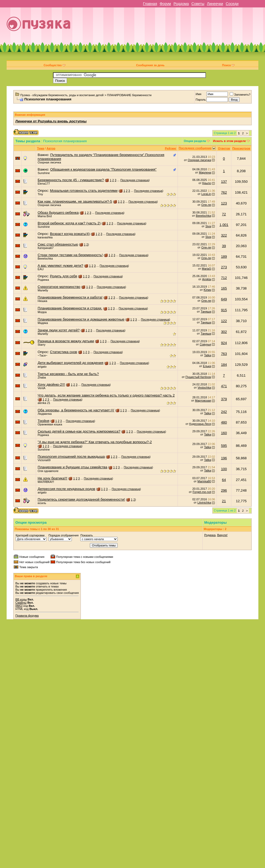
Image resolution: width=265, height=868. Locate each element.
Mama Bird (45, 216)
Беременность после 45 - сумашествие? (71, 180)
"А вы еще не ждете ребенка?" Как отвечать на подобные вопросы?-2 (95, 442)
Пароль (201, 100)
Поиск (228, 65)
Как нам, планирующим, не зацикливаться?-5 (75, 201)
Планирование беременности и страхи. (70, 308)
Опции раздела (195, 141)
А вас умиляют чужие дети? (60, 266)
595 (224, 446)
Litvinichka (204, 502)
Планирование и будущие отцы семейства (72, 467)
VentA (41, 388)
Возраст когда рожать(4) (70, 234)
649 (224, 299)
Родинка (43, 280)
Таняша (206, 311)
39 (224, 246)
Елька (207, 366)
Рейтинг (171, 148)
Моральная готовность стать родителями (84, 191)
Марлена (205, 172)
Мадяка (43, 323)
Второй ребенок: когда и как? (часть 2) (69, 223)
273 (224, 267)
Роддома (181, 4)
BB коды (21, 599)
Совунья (205, 344)
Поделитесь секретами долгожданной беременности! (81, 499)
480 (224, 422)
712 (224, 278)
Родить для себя (63, 276)
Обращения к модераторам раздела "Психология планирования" (103, 169)
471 (224, 386)
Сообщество (54, 65)
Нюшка (42, 301)
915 (224, 310)
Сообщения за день (150, 65)
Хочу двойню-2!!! (51, 384)
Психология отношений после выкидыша (71, 457)
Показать (87, 535)
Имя (198, 94)
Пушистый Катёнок (198, 377)
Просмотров (241, 148)
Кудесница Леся (200, 424)
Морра (42, 312)
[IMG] (19, 606)
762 (224, 192)
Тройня (43, 421)
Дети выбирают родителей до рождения (70, 363)
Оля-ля (206, 205)
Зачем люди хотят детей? (59, 330)
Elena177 (44, 184)
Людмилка (45, 414)
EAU (41, 269)
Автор (51, 148)
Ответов (224, 148)
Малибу (43, 290)
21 (224, 501)
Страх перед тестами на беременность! (70, 255)
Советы (198, 4)
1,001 (224, 225)
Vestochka (204, 388)
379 (224, 399)
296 (224, 490)
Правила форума (27, 616)
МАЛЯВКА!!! (46, 482)
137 (224, 182)
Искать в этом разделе (229, 141)
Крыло (207, 183)
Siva (208, 226)
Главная (150, 4)
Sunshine (44, 173)
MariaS (206, 269)
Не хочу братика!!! (52, 478)
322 (224, 235)
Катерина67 (46, 248)
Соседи (232, 4)
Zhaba (42, 377)
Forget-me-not (202, 492)
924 (224, 343)
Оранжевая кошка (50, 424)
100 (224, 469)
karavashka (45, 237)
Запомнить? (240, 95)
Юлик (207, 290)
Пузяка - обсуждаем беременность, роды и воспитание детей (62, 95)
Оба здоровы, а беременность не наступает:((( (76, 410)
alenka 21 (44, 403)
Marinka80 (204, 481)
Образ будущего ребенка (58, 213)
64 (224, 480)
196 (224, 458)
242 (224, 412)
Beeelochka (204, 216)
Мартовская (203, 400)
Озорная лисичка (49, 162)
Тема (41, 148)
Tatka (207, 355)
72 (224, 214)
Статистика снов (63, 352)
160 (224, 433)
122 (224, 321)
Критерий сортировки (30, 535)
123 (224, 203)
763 (224, 354)
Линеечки (215, 4)
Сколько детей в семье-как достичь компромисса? (79, 431)
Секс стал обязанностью (58, 244)
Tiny (40, 194)
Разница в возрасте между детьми (66, 341)
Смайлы (21, 603)
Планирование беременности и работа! (70, 297)
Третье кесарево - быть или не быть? (68, 374)
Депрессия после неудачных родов (66, 489)
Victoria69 (44, 460)
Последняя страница (134, 180)
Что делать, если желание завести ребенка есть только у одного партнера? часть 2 (106, 395)
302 (224, 332)
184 (224, 365)
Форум (165, 4)
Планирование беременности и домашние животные (81, 319)
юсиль (42, 503)
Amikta (207, 279)
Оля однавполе (48, 471)
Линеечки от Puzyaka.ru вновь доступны (51, 121)
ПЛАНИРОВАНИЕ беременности (129, 95)
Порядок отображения (63, 535)
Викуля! (222, 535)
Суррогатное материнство (59, 287)
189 (224, 257)
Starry (41, 345)
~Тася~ (43, 355)
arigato (42, 367)
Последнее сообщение (195, 148)
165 (224, 288)
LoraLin (206, 194)
